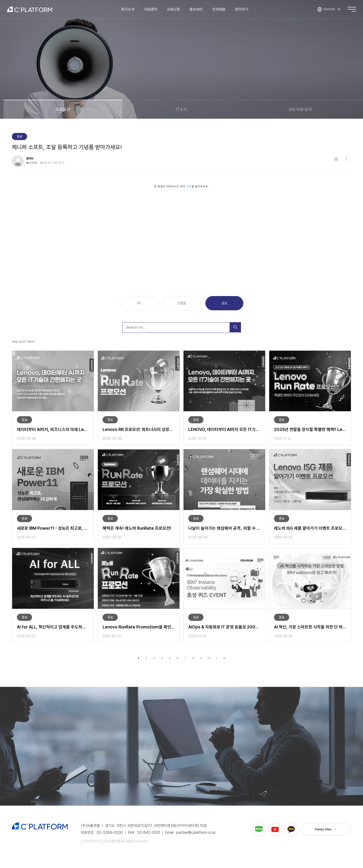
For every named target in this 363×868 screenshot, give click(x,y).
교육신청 (175, 11)
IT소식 (181, 109)
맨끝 (225, 658)
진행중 (181, 303)
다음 (217, 658)
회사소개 (129, 11)
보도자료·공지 (300, 109)
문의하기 (243, 11)
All (139, 303)
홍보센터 (198, 11)
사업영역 (152, 11)
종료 (224, 303)
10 (209, 658)
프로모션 (63, 109)
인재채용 (220, 11)
